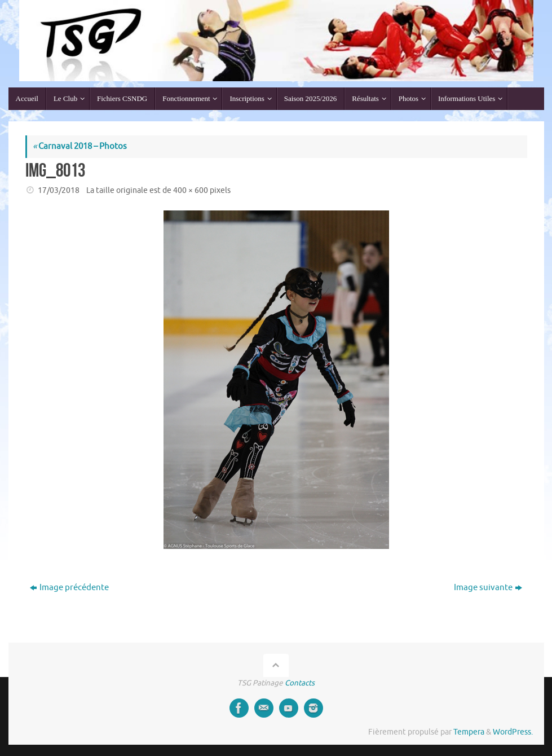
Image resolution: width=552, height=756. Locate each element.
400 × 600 (191, 190)
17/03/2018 (59, 190)
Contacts (300, 683)
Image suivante (488, 588)
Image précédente (69, 588)
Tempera (469, 732)
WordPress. (513, 732)
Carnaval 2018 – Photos (80, 146)
